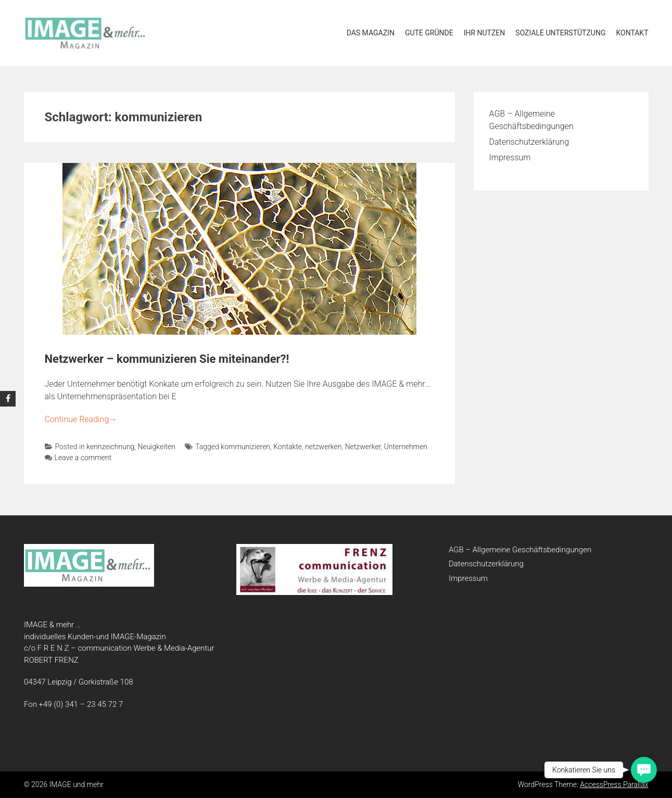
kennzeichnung (110, 447)
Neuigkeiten (156, 447)
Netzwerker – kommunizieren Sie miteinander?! (167, 359)
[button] (644, 770)
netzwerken (323, 447)
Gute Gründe (429, 33)
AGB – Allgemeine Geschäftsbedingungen (520, 550)
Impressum (510, 157)
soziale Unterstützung (560, 33)
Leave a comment (78, 458)
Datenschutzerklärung (529, 142)
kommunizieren (245, 447)
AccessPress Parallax (614, 784)
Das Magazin (371, 33)
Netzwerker (363, 447)
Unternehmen (406, 447)
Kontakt (632, 33)
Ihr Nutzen (485, 33)
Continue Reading (81, 419)
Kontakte (288, 447)
